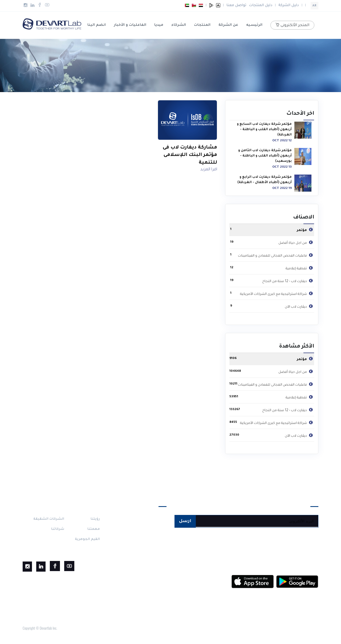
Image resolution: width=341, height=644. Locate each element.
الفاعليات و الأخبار (130, 25)
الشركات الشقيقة (49, 519)
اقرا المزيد (209, 170)
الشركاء (179, 25)
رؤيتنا (95, 519)
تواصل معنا (236, 5)
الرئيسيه (254, 25)
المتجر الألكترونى (292, 25)
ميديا (159, 25)
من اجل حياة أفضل (296, 242)
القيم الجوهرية (87, 539)
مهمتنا (94, 529)
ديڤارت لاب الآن (299, 306)
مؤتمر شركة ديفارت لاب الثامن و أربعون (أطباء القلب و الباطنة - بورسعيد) (265, 156)
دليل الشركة (289, 5)
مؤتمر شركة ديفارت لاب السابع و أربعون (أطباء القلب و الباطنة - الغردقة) (264, 130)
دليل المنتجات (261, 5)
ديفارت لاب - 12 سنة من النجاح (288, 280)
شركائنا (58, 529)
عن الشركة (228, 25)
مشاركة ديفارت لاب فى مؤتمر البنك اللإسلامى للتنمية (190, 155)
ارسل (185, 521)
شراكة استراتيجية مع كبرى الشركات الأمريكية (277, 293)
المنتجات (202, 25)
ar (314, 6)
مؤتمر (305, 229)
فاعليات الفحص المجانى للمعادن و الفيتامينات (276, 255)
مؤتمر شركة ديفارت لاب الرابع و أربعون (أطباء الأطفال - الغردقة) (265, 180)
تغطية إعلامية (300, 268)
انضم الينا (97, 25)
